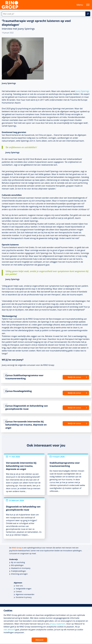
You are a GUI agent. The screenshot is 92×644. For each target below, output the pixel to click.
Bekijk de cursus (74, 377)
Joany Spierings (82, 91)
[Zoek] (88, 14)
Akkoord (39, 640)
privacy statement (57, 624)
